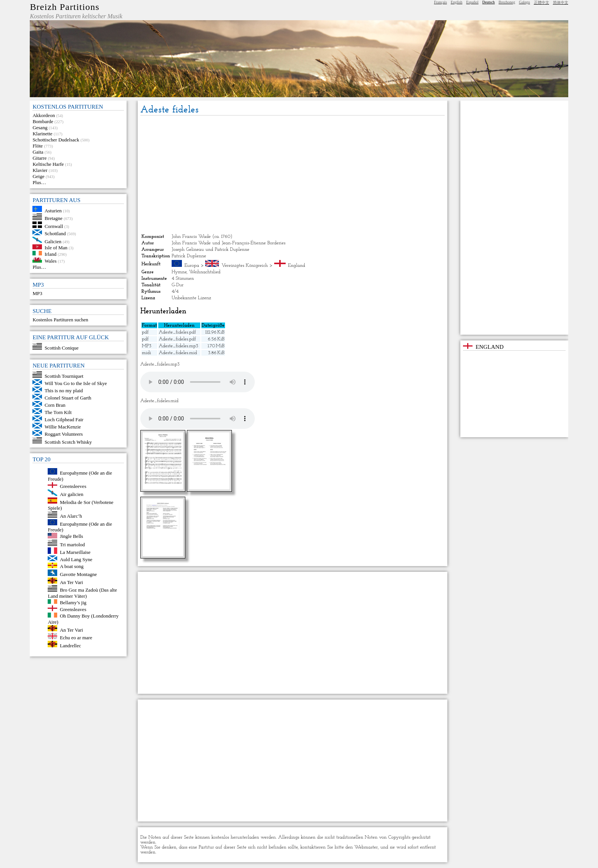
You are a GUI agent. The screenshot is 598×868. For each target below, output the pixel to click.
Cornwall (54, 226)
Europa (192, 266)
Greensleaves (73, 609)
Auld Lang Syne (76, 559)
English (457, 2)
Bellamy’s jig (73, 602)
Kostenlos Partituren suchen (60, 320)
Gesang (40, 128)
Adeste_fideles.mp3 (178, 346)
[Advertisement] (293, 175)
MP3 (37, 293)
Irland (51, 254)
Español (472, 2)
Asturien (53, 210)
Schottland (55, 233)
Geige (38, 176)
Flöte (38, 146)
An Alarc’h (71, 516)
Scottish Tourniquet (64, 376)
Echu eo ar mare (76, 638)
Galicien (53, 241)
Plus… (39, 182)
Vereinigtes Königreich (245, 266)
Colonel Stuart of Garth (68, 398)
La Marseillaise (75, 552)
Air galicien (72, 494)
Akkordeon (44, 115)
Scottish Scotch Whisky (68, 442)
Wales (51, 261)
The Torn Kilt (58, 412)
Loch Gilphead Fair (64, 420)
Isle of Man (56, 248)
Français (440, 2)
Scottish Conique (62, 348)
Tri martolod (72, 544)
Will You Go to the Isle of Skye (76, 383)
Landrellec (71, 646)
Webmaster (366, 847)
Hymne (179, 272)
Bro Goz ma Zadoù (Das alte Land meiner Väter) (82, 593)
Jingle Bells (72, 537)
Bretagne (54, 218)
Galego (525, 2)
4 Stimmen (183, 278)
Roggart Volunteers (64, 434)
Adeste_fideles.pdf (177, 332)
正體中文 (542, 2)
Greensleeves (73, 486)
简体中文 (561, 2)
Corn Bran (55, 405)
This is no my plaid (64, 391)
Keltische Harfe (48, 164)
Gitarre (39, 158)
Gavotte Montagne (78, 574)
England (297, 266)
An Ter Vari (72, 582)
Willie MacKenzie (63, 427)
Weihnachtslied (205, 272)
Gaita (38, 152)
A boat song (72, 566)
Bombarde (43, 121)
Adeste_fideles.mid (178, 353)
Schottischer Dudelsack (56, 140)
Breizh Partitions (64, 7)
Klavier (40, 170)
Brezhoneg (507, 2)
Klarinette (42, 134)
